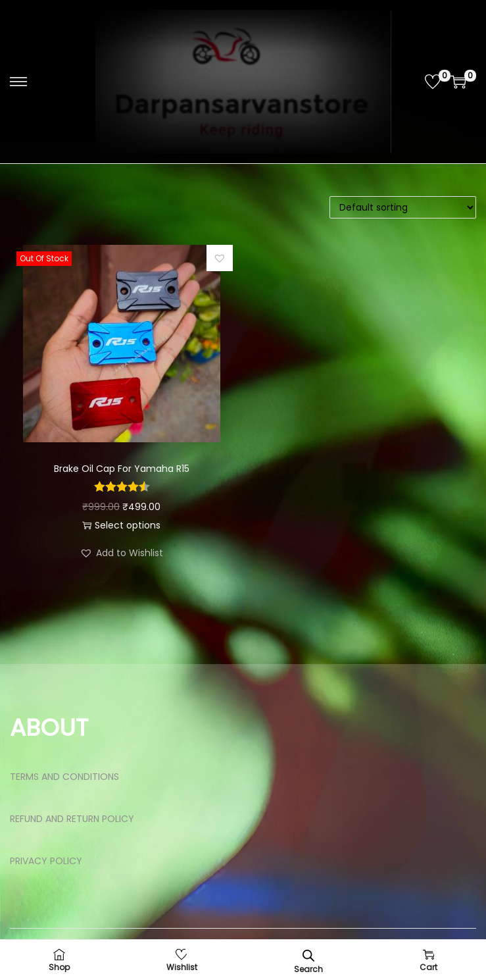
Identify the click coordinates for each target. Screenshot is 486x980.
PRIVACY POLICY (46, 861)
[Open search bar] (308, 955)
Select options (121, 525)
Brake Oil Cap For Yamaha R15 (122, 469)
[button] (220, 258)
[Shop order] (403, 207)
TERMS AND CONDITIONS (64, 777)
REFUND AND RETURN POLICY (72, 819)
